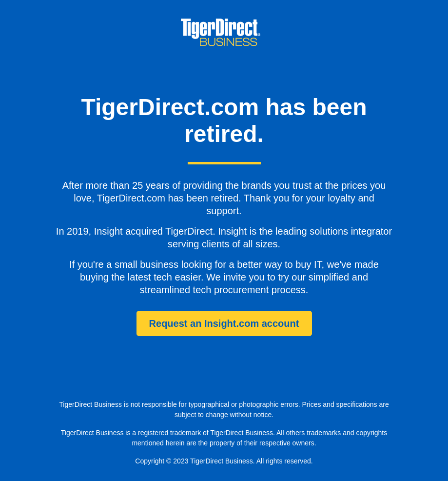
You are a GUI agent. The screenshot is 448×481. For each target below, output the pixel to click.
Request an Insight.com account (224, 323)
